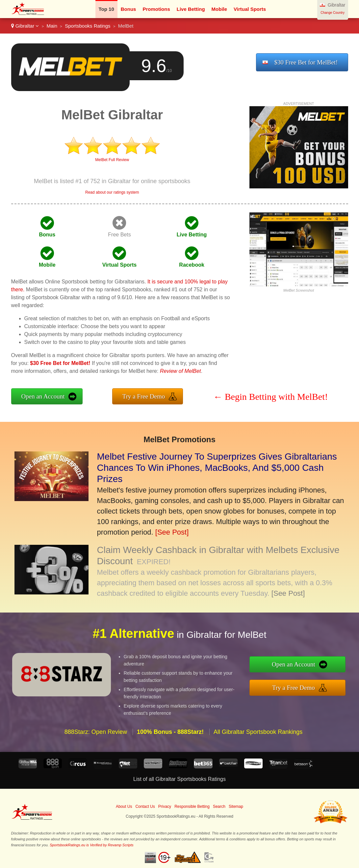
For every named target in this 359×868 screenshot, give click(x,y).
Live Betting (191, 9)
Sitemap (236, 807)
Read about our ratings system (112, 192)
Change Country (333, 13)
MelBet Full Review (112, 160)
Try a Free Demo (144, 396)
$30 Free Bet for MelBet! (306, 62)
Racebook (192, 265)
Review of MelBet (180, 371)
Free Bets (119, 235)
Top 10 (106, 9)
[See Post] (172, 532)
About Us (124, 807)
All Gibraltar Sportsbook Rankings (258, 743)
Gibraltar (25, 26)
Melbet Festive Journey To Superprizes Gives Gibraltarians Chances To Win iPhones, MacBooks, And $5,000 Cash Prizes (217, 468)
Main (52, 26)
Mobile (219, 9)
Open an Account (43, 396)
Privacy (165, 807)
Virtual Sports (250, 9)
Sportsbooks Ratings (88, 26)
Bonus (128, 9)
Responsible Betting (192, 807)
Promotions (156, 9)
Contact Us (145, 807)
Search (219, 807)
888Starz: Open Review (96, 743)
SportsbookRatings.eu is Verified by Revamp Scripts (92, 845)
